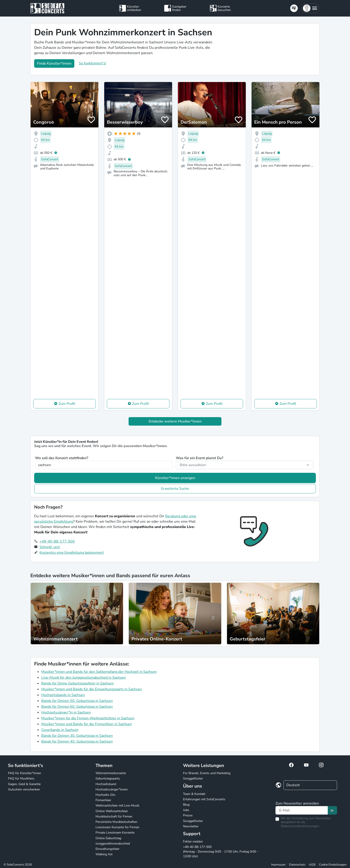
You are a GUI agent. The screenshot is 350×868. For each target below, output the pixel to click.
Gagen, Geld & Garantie (24, 784)
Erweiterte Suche (175, 489)
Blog (186, 805)
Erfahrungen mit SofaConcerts (204, 799)
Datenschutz (297, 865)
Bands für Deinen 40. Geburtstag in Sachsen (77, 741)
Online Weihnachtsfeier (112, 811)
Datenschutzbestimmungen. (300, 826)
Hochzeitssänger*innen (112, 789)
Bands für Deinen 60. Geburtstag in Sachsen (77, 707)
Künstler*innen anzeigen (175, 478)
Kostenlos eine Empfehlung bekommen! (72, 553)
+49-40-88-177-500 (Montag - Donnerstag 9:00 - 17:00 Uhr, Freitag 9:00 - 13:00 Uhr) (221, 852)
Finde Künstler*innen (54, 63)
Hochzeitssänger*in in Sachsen (66, 712)
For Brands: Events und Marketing (207, 773)
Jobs (186, 810)
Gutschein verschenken (24, 789)
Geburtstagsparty (108, 778)
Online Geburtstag (108, 838)
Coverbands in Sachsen (60, 730)
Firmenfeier (103, 800)
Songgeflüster (193, 778)
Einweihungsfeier (107, 849)
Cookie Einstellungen (333, 865)
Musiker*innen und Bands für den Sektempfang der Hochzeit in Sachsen (99, 672)
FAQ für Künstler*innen (25, 773)
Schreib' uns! (50, 547)
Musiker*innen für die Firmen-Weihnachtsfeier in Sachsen (88, 718)
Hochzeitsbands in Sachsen (63, 695)
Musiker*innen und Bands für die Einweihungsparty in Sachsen (92, 689)
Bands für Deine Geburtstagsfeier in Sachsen (77, 683)
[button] (310, 8)
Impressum (278, 865)
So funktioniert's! (93, 63)
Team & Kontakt (194, 794)
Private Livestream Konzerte (115, 833)
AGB (312, 865)
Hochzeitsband (106, 784)
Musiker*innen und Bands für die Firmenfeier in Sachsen (86, 724)
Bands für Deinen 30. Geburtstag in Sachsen (77, 736)
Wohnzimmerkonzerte (111, 773)
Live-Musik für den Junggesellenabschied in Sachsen (83, 678)
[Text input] (302, 810)
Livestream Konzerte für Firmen (117, 827)
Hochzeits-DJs (105, 795)
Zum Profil (67, 404)
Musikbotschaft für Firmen (114, 816)
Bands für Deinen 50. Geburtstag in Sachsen (77, 701)
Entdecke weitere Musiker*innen (175, 421)
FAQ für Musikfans (21, 778)
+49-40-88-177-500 (57, 541)
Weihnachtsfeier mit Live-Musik (117, 806)
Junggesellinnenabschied (113, 844)
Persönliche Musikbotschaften (116, 822)
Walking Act (104, 854)
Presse (188, 815)
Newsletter (191, 826)
